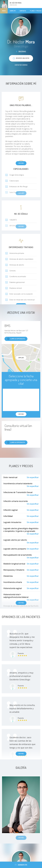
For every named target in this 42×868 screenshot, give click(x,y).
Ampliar (21, 358)
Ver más (21, 163)
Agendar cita (21, 865)
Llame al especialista (16, 339)
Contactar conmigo (21, 65)
